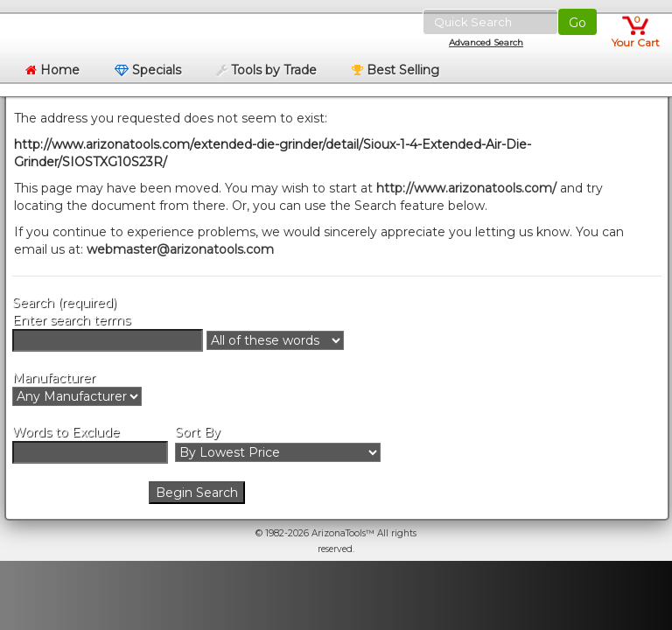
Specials (148, 70)
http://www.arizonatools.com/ (466, 188)
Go (577, 23)
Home (52, 70)
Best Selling (395, 70)
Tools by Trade (266, 70)
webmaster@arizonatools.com (180, 249)
